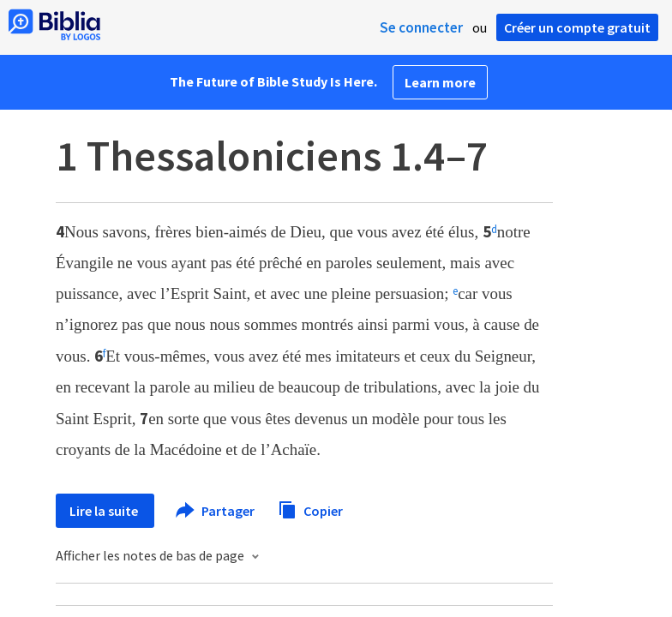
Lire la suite (105, 511)
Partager (216, 511)
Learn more (440, 82)
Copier (310, 509)
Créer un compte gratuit (577, 27)
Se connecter (421, 27)
